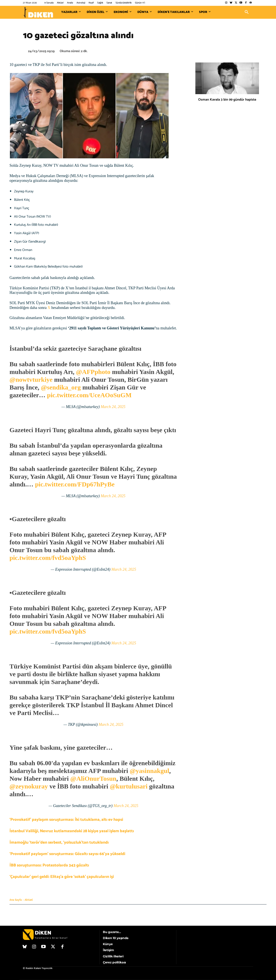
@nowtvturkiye (31, 379)
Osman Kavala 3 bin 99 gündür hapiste (227, 100)
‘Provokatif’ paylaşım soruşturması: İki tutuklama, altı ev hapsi (66, 820)
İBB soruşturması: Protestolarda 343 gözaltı (49, 865)
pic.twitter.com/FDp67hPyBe (75, 484)
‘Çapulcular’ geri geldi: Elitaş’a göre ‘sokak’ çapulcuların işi (62, 877)
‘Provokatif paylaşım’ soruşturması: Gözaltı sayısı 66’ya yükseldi (67, 854)
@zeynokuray (29, 786)
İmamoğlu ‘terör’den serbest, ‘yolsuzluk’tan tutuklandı (59, 842)
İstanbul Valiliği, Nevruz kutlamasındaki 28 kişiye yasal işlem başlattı (72, 831)
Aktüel (29, 900)
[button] (247, 12)
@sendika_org (61, 387)
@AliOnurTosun (93, 778)
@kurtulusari (129, 786)
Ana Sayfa (16, 900)
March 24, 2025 (113, 407)
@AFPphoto (93, 372)
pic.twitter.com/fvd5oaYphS (48, 558)
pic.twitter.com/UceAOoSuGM (89, 395)
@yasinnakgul (150, 771)
